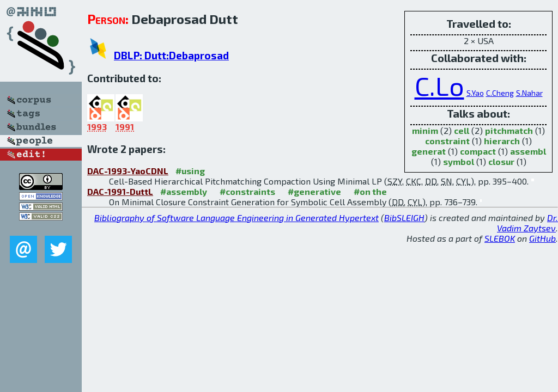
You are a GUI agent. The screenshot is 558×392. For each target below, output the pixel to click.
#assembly (184, 191)
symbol (459, 161)
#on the (370, 191)
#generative (314, 191)
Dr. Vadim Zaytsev (527, 223)
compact (478, 151)
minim (425, 130)
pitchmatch (509, 130)
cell (462, 130)
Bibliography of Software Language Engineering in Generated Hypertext (236, 218)
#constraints (247, 191)
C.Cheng (500, 93)
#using (190, 171)
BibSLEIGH (404, 218)
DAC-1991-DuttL (120, 191)
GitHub (542, 238)
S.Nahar (529, 93)
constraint (447, 141)
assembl (528, 151)
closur (501, 161)
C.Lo (439, 85)
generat (429, 151)
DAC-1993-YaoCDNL (128, 171)
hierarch (502, 141)
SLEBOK (500, 238)
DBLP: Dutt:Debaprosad (171, 55)
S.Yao (475, 93)
